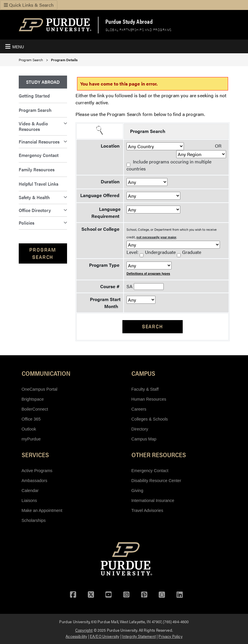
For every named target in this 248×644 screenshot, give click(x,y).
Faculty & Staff (145, 389)
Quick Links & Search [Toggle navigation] (29, 5)
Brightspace (33, 399)
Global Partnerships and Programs (138, 30)
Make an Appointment (42, 510)
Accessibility (76, 636)
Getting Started (34, 96)
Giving (137, 491)
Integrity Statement (139, 636)
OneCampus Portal (40, 389)
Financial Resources (39, 142)
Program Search (31, 60)
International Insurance (153, 500)
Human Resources (149, 399)
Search (153, 326)
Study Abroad (43, 82)
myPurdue (31, 439)
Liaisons (29, 500)
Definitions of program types (148, 273)
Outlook (29, 429)
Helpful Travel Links (39, 184)
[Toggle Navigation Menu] (14, 46)
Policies (26, 223)
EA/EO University (105, 636)
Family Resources (37, 169)
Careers (139, 409)
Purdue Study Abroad (129, 21)
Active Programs (37, 471)
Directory (140, 429)
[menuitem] (43, 82)
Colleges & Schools (150, 419)
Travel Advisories (147, 510)
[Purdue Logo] (55, 25)
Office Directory (35, 210)
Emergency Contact (39, 155)
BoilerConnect (35, 409)
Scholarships (34, 520)
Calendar (30, 491)
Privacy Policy (170, 636)
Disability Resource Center (156, 481)
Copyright (84, 630)
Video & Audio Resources (33, 126)
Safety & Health (34, 197)
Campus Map (144, 439)
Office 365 (31, 419)
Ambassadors (35, 481)
